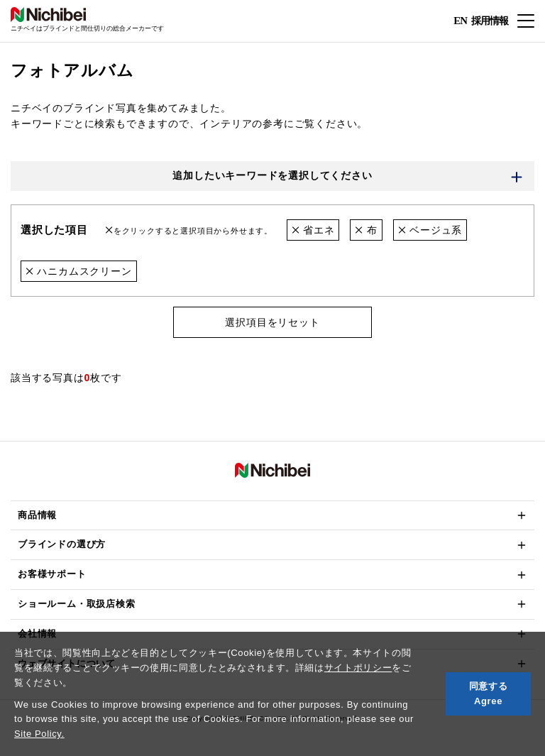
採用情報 (490, 20)
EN (460, 21)
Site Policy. (39, 734)
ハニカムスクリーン (79, 271)
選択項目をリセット (272, 323)
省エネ (313, 230)
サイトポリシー (358, 668)
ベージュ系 (430, 230)
